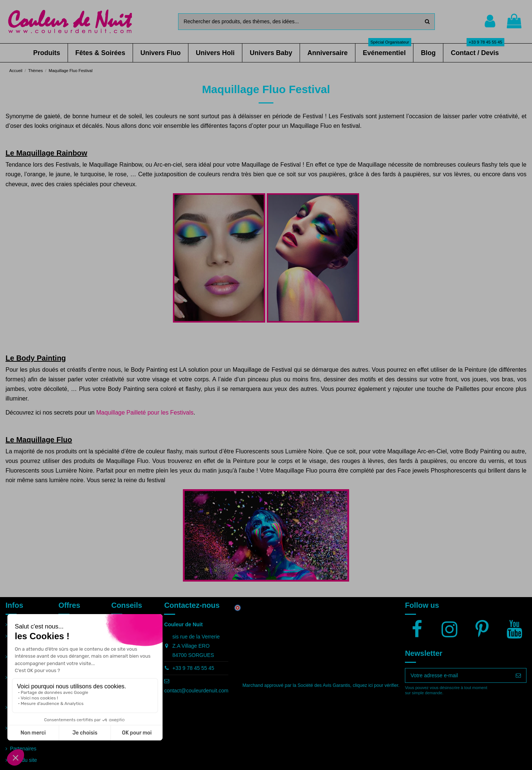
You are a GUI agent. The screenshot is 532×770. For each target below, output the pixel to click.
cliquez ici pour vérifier (376, 685)
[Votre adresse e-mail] (458, 675)
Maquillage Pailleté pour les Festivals (145, 413)
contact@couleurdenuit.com (196, 691)
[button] (47, 53)
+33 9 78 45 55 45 (193, 668)
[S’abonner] (518, 675)
